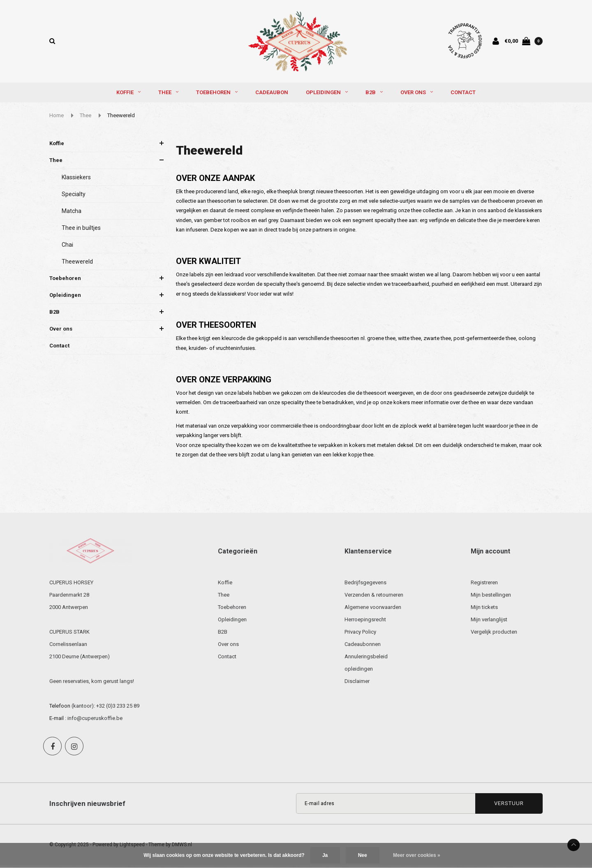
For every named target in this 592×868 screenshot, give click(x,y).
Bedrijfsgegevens (365, 585)
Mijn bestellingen (491, 598)
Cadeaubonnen (363, 647)
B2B (374, 95)
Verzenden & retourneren (374, 598)
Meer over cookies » (417, 855)
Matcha (72, 213)
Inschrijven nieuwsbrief (87, 806)
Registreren (484, 585)
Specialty (74, 197)
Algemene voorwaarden (373, 610)
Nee (363, 855)
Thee (168, 95)
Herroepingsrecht (365, 622)
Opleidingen (327, 95)
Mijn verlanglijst (489, 622)
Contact (463, 95)
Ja (325, 855)
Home (57, 118)
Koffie (128, 95)
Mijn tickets (484, 610)
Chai (67, 247)
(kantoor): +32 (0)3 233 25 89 (105, 709)
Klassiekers (76, 180)
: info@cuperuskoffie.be (94, 721)
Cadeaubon (272, 95)
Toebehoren (217, 95)
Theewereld (121, 118)
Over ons (417, 95)
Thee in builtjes (81, 230)
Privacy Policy (360, 635)
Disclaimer (357, 684)
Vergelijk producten (494, 635)
